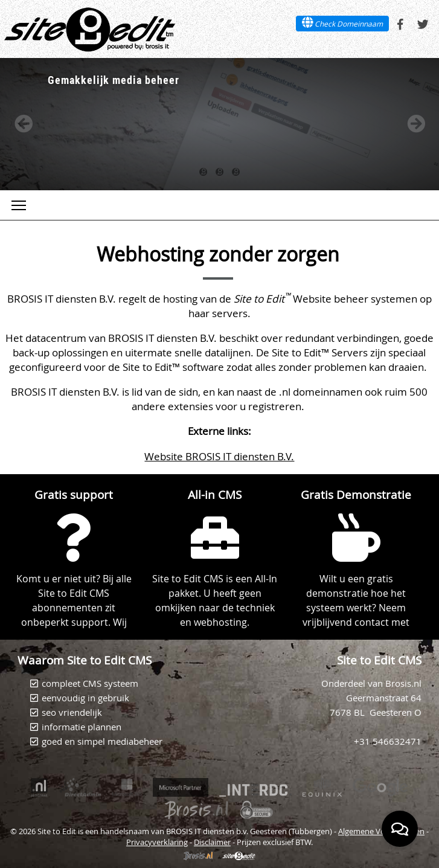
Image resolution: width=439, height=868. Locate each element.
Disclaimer (212, 842)
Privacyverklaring (157, 842)
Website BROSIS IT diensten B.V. (219, 456)
